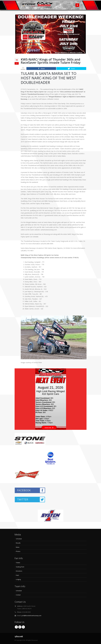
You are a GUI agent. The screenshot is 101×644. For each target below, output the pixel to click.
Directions (19, 571)
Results (18, 543)
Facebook (16, 627)
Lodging (18, 579)
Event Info (49, 428)
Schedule (19, 539)
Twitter (20, 627)
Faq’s (17, 575)
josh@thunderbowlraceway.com (31, 616)
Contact (18, 595)
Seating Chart (20, 567)
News (18, 547)
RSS (23, 627)
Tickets (18, 563)
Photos (18, 551)
